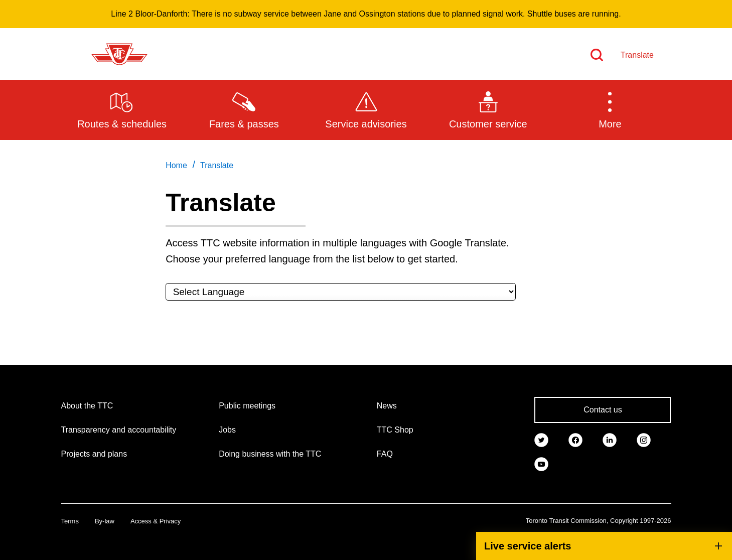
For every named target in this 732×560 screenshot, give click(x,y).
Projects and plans (94, 454)
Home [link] (176, 165)
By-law (105, 521)
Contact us (603, 410)
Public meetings (247, 406)
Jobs (227, 430)
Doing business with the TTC (270, 454)
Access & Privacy (156, 521)
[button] (610, 109)
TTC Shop (395, 430)
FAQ (385, 454)
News (387, 406)
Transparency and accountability (119, 430)
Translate (637, 55)
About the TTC (87, 406)
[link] (541, 439)
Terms (70, 521)
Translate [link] (217, 165)
